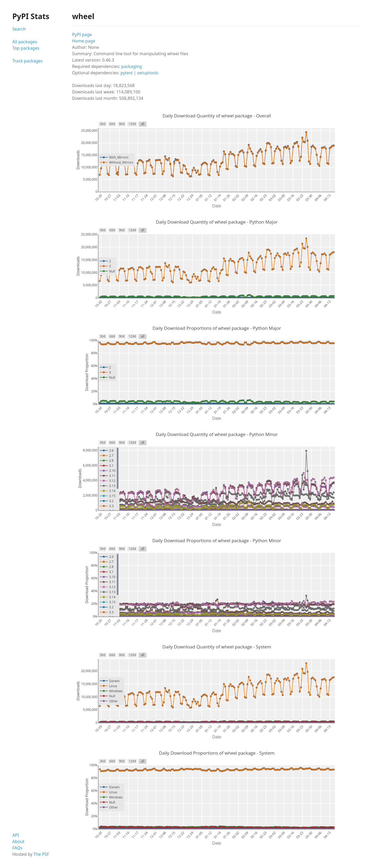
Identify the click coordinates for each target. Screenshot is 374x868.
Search (19, 29)
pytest (127, 73)
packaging (132, 66)
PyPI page (82, 35)
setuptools (148, 73)
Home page (83, 41)
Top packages (26, 48)
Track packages (27, 61)
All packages (25, 42)
